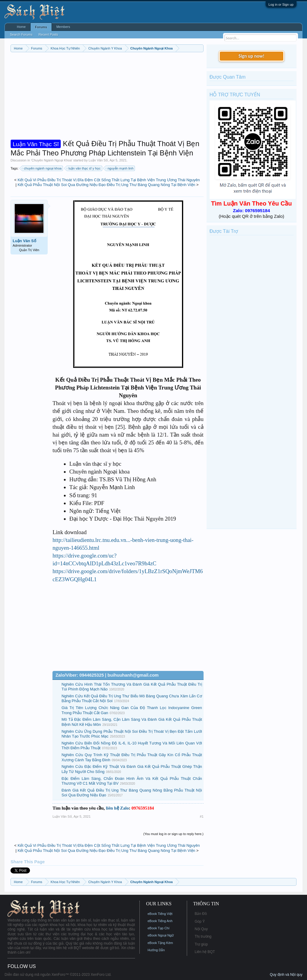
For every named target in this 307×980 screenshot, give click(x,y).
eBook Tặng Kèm (160, 943)
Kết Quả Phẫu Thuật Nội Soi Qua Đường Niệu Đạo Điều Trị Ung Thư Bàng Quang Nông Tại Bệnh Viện (106, 185)
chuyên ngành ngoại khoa (42, 168)
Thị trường (203, 936)
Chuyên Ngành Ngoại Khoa (52, 160)
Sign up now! (252, 56)
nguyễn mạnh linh (120, 168)
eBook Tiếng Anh (160, 921)
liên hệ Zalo (117, 808)
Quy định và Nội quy (286, 975)
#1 (202, 816)
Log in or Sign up (281, 5)
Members (63, 27)
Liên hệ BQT (205, 952)
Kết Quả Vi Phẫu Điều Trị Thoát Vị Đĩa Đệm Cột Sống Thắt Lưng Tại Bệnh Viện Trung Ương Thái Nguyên (109, 180)
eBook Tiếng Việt (160, 914)
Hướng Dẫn (156, 950)
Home (21, 27)
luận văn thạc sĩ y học (84, 168)
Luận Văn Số (98, 160)
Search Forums (21, 35)
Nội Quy (201, 929)
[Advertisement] (107, 97)
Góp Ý (200, 921)
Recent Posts (48, 35)
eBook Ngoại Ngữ (161, 935)
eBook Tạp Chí (158, 928)
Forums (41, 27)
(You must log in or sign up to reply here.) (173, 834)
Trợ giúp (201, 944)
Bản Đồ (201, 914)
